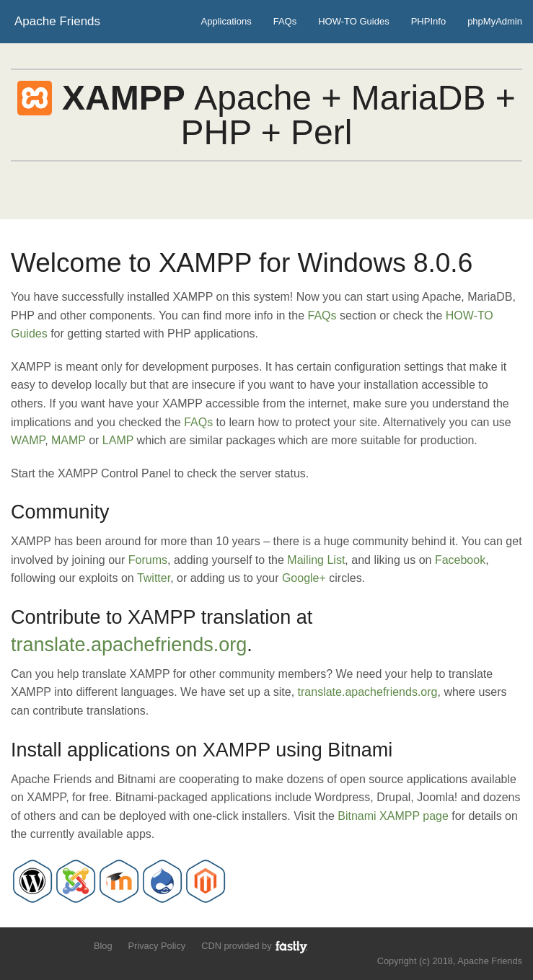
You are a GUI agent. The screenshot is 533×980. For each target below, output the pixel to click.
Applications (226, 21)
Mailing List (316, 560)
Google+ (304, 578)
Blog (103, 946)
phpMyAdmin (495, 21)
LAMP (118, 440)
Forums (148, 560)
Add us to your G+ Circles (70, 945)
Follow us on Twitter (20, 945)
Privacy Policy (157, 946)
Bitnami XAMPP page (393, 816)
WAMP (28, 440)
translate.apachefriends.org (129, 645)
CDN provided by (255, 946)
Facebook (460, 560)
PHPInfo (428, 21)
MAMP (69, 440)
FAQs (285, 21)
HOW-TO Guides (353, 21)
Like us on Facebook (44, 945)
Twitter (154, 578)
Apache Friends (57, 21)
